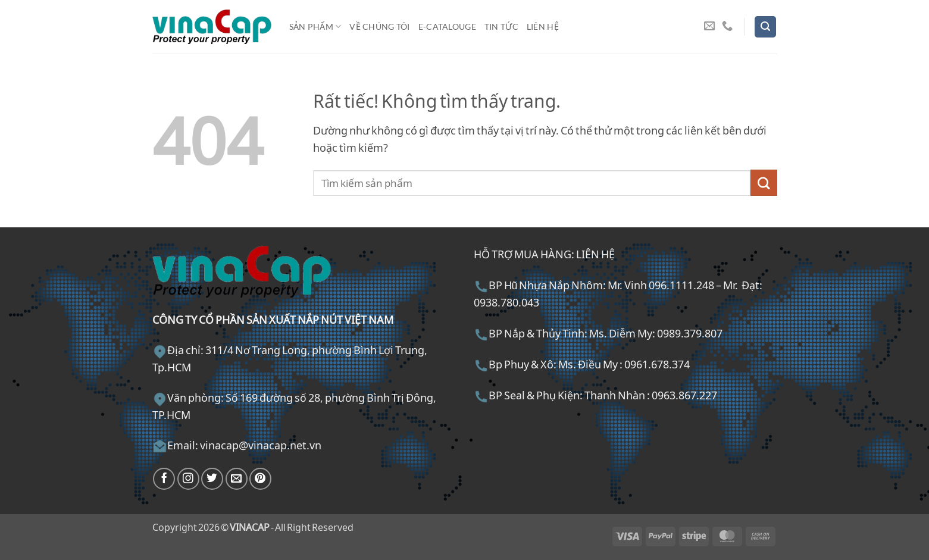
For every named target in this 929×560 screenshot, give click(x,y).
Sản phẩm (315, 26)
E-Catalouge (447, 26)
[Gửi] (764, 183)
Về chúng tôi (379, 26)
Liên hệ (543, 26)
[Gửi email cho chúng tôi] (709, 26)
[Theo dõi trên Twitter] (212, 479)
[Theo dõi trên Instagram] (188, 479)
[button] (765, 27)
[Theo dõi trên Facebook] (164, 479)
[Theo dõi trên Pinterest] (260, 479)
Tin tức (501, 26)
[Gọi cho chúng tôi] (727, 26)
